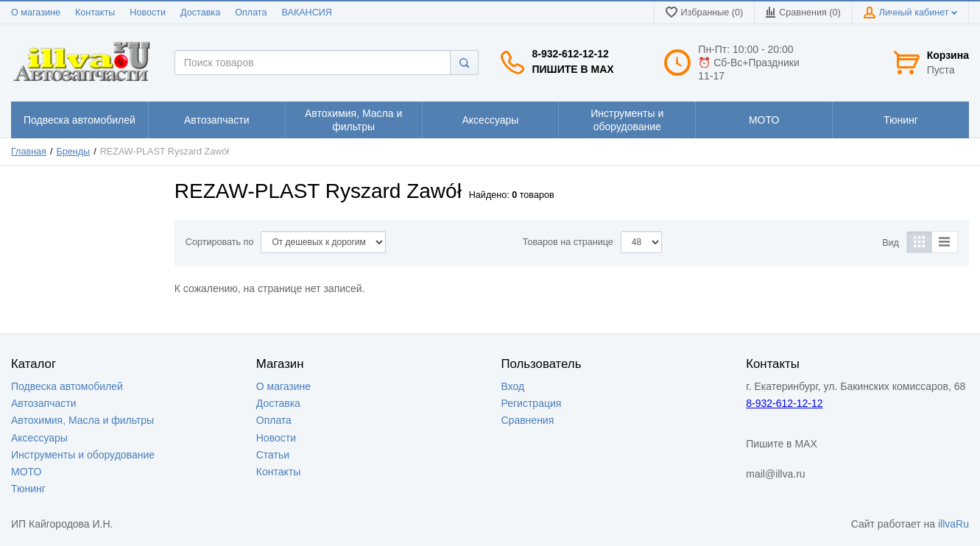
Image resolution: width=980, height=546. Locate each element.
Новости (148, 13)
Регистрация (532, 403)
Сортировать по (220, 242)
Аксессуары (39, 438)
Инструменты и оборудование (83, 455)
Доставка (200, 13)
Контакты (95, 13)
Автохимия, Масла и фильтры (82, 420)
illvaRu (953, 524)
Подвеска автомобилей (67, 386)
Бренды (74, 152)
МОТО (26, 472)
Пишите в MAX (572, 69)
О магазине (36, 13)
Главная (29, 152)
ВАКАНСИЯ (307, 13)
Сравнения (528, 420)
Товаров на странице (568, 242)
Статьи (273, 455)
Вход (513, 386)
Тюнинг (28, 489)
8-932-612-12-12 (570, 54)
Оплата (251, 13)
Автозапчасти (43, 403)
